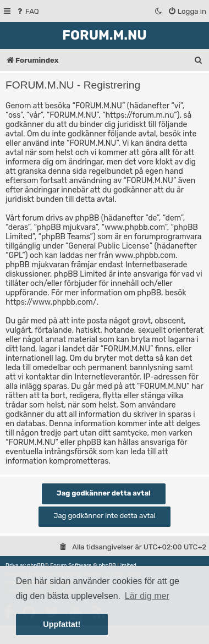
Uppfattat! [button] (62, 624)
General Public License (109, 246)
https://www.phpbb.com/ (51, 302)
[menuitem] (27, 11)
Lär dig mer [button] (147, 596)
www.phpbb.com (145, 255)
